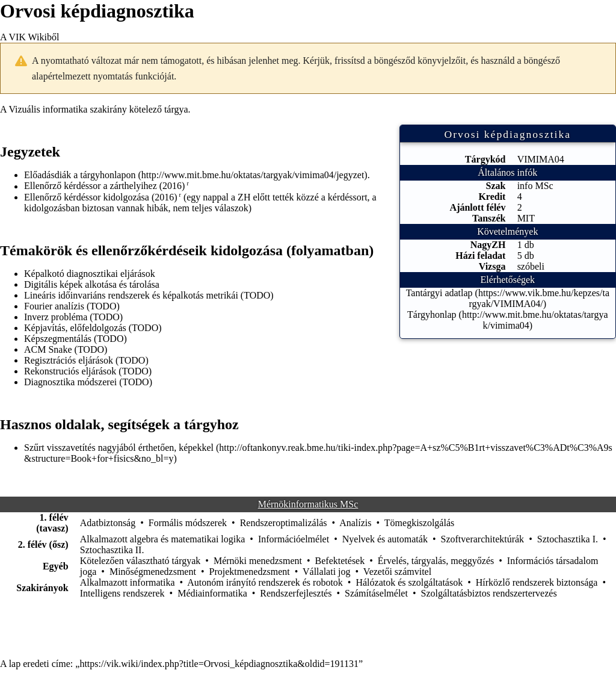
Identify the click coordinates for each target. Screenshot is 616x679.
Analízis (355, 523)
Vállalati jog (327, 572)
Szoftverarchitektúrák (483, 539)
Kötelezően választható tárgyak (140, 561)
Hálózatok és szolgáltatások (409, 582)
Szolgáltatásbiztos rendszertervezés (488, 593)
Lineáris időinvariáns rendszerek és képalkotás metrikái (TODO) (149, 295)
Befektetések (340, 561)
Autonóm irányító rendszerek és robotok (265, 582)
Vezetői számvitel (397, 572)
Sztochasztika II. (112, 550)
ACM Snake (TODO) (66, 349)
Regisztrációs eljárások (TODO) (86, 360)
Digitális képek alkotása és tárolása (92, 284)
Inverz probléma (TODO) (73, 317)
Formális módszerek (188, 523)
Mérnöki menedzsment (258, 561)
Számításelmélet (376, 593)
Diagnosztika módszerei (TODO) (88, 382)
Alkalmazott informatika (128, 582)
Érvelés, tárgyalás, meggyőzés (436, 561)
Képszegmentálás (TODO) (75, 339)
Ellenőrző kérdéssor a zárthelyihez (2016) (104, 186)
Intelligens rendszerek (122, 593)
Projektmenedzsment (250, 572)
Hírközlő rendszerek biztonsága (537, 582)
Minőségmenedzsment (153, 572)
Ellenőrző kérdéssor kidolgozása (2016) (101, 197)
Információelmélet (294, 539)
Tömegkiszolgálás (419, 523)
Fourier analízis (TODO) (72, 306)
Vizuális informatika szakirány (67, 109)
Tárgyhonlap (432, 315)
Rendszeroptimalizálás (284, 523)
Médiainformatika (212, 593)
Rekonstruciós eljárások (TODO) (88, 371)
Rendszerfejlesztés (296, 593)
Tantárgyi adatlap (439, 293)
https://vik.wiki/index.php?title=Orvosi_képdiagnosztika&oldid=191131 (219, 664)
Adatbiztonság (108, 523)
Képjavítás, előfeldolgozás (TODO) (93, 328)
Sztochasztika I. (568, 539)
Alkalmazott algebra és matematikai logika (163, 539)
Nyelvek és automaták (385, 539)
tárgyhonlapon (108, 175)
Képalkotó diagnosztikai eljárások (90, 274)
